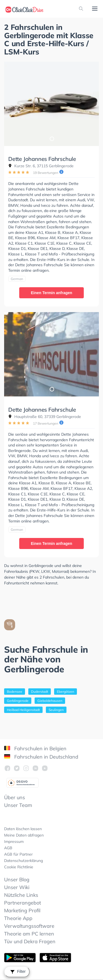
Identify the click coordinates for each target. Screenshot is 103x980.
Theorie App (18, 918)
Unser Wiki (17, 887)
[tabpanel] (51, 104)
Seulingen (56, 710)
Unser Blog (17, 880)
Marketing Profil (22, 910)
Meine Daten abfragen (24, 835)
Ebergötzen (66, 692)
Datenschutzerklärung (23, 861)
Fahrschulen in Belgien (35, 748)
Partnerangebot (23, 903)
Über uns (15, 797)
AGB (8, 848)
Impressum (14, 842)
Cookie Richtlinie (19, 867)
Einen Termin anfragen (51, 293)
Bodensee (15, 692)
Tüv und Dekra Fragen (30, 941)
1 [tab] (52, 138)
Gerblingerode (18, 701)
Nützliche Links (21, 895)
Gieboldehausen (50, 701)
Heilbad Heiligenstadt (23, 710)
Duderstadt (40, 692)
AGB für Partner (18, 854)
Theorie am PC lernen (29, 934)
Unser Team (18, 805)
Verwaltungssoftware (29, 926)
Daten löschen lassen (23, 829)
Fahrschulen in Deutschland (41, 757)
